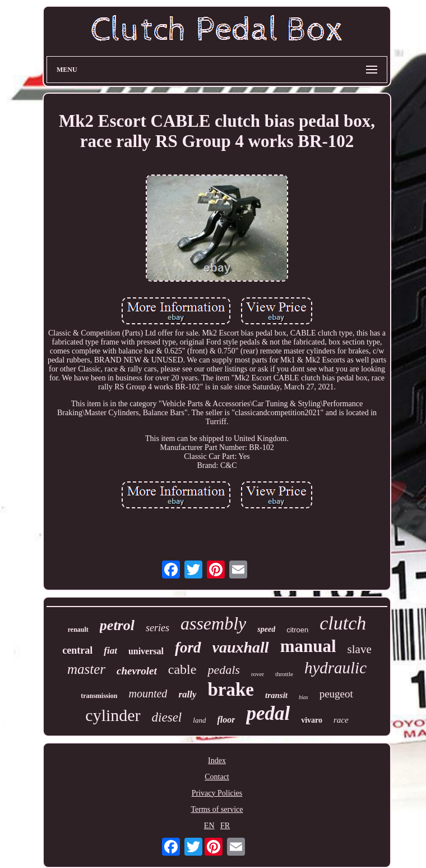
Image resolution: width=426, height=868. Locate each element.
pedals (223, 670)
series (158, 628)
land (199, 720)
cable (182, 669)
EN (209, 826)
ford (188, 647)
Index (217, 761)
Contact (217, 777)
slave (360, 649)
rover (258, 674)
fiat (110, 651)
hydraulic (335, 668)
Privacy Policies (217, 793)
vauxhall (241, 647)
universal (146, 651)
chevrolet (137, 671)
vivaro (312, 720)
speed (266, 629)
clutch (343, 623)
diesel (167, 717)
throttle (284, 674)
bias (304, 697)
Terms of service (217, 809)
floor (226, 720)
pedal (268, 713)
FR (225, 826)
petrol (117, 625)
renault (78, 630)
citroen (297, 630)
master (86, 669)
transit (276, 695)
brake (231, 690)
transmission (99, 696)
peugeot (336, 694)
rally (187, 694)
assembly (213, 623)
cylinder (113, 715)
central (77, 650)
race (341, 720)
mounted (148, 694)
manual (308, 646)
